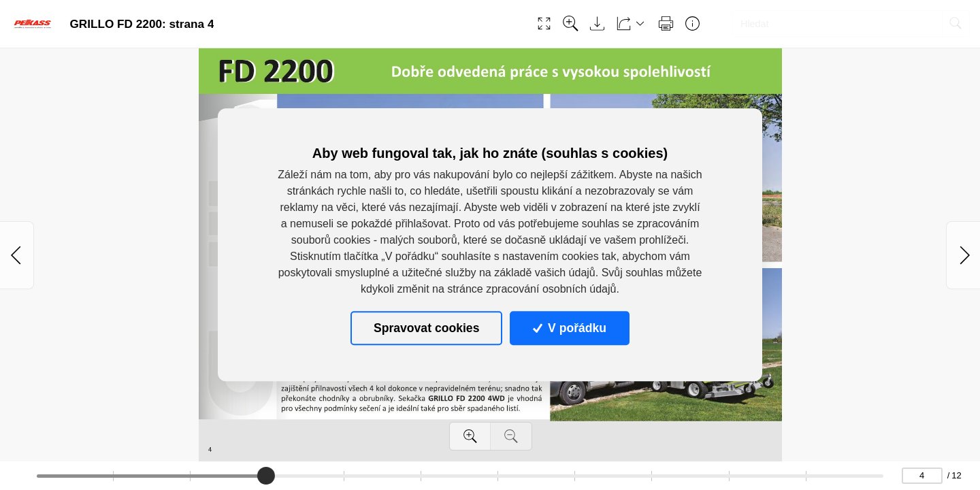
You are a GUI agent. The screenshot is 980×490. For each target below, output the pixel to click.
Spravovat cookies (426, 328)
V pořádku (570, 328)
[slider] (266, 476)
